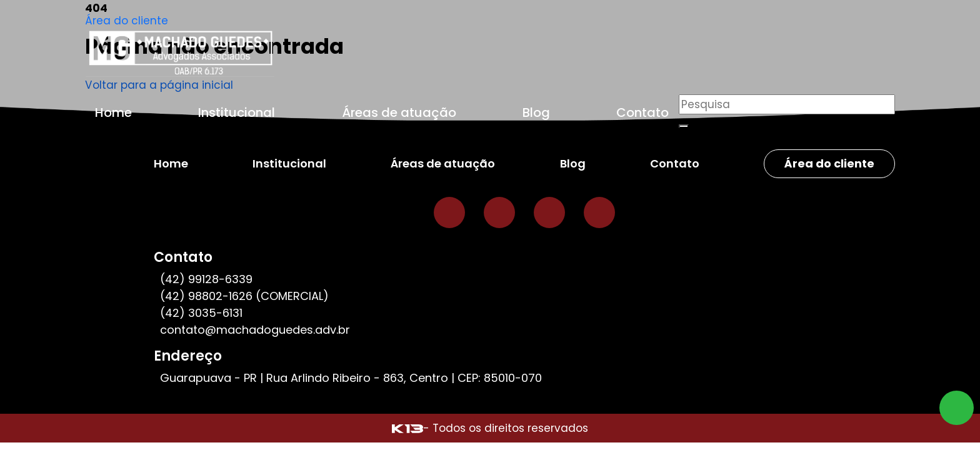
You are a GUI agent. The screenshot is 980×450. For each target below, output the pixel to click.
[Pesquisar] (787, 104)
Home (113, 112)
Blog (536, 112)
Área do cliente (127, 21)
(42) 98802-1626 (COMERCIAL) (244, 296)
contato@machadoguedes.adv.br (255, 330)
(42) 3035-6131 (201, 313)
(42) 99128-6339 (206, 279)
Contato (642, 112)
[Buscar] (684, 126)
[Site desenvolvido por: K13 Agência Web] (407, 428)
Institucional (237, 112)
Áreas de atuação (399, 112)
